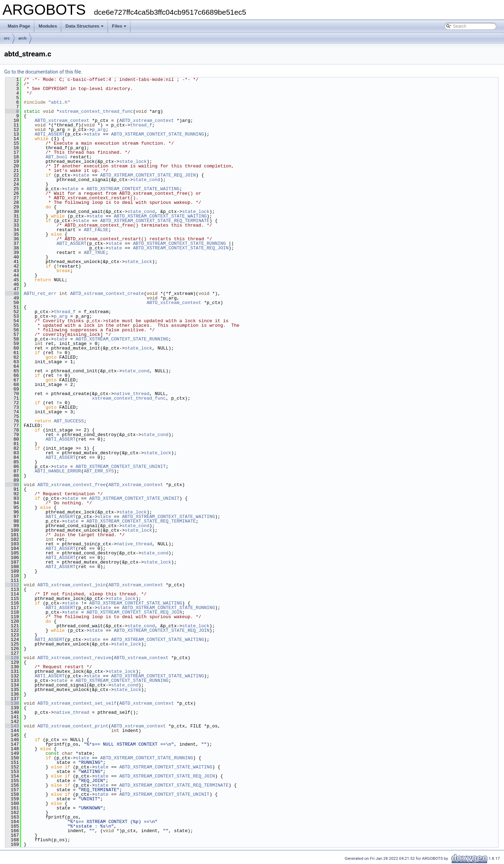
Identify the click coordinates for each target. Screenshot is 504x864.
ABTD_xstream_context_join (72, 585)
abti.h (59, 102)
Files (119, 26)
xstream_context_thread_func (96, 111)
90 (12, 485)
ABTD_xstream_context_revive (74, 658)
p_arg (99, 130)
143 (12, 726)
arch (23, 38)
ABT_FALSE (96, 230)
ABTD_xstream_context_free (72, 485)
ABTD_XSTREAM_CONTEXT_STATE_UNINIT (121, 466)
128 (12, 658)
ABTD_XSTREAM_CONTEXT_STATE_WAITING (133, 189)
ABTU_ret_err (40, 293)
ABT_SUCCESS (69, 421)
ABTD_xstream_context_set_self (77, 703)
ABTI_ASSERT (50, 134)
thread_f (141, 125)
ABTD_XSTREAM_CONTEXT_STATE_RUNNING (157, 134)
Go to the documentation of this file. (43, 72)
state (93, 134)
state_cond (147, 180)
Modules (48, 26)
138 (12, 703)
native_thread (131, 394)
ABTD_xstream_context (62, 120)
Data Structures (85, 26)
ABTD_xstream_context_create (107, 293)
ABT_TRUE (94, 253)
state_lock (133, 161)
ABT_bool (56, 157)
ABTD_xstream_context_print (73, 726)
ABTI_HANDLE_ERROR (58, 471)
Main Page (19, 26)
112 (12, 585)
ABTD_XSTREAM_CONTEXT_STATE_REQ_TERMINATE (155, 221)
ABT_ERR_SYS (99, 471)
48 (12, 293)
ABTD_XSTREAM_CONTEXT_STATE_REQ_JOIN (148, 175)
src (7, 38)
